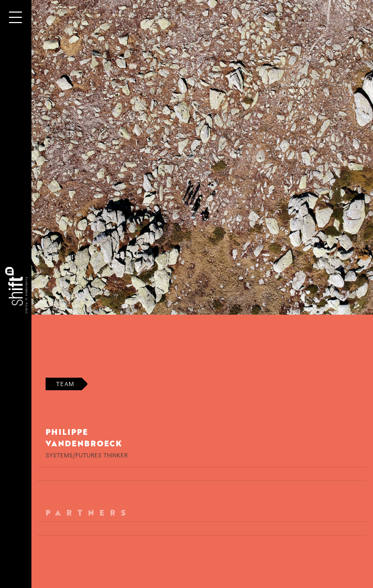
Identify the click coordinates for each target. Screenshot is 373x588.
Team (65, 384)
